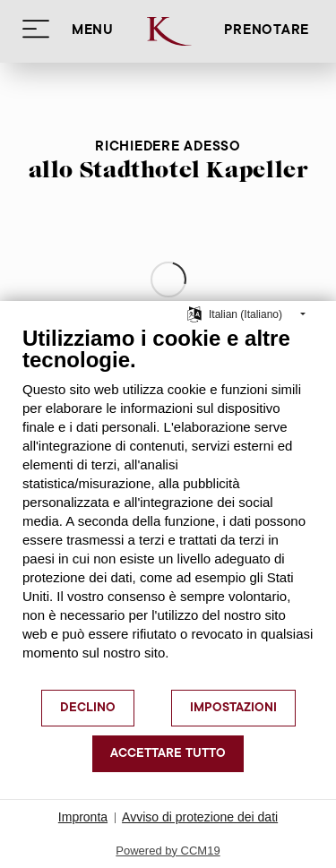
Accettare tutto (168, 754)
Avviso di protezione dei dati (200, 817)
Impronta (83, 817)
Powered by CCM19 (168, 851)
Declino (88, 709)
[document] (168, 507)
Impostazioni (233, 709)
